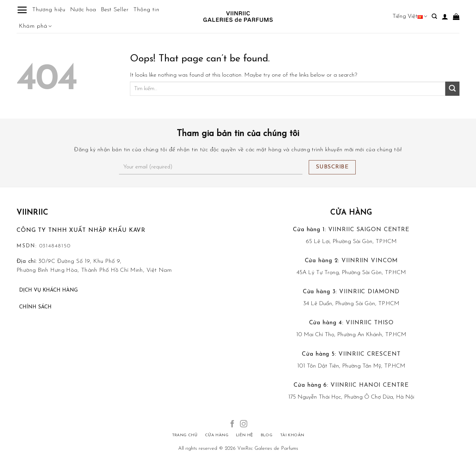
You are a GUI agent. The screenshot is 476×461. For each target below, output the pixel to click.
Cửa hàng (351, 213)
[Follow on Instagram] (244, 425)
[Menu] (22, 10)
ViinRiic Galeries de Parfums (268, 449)
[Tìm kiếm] (434, 16)
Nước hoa (83, 10)
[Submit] (452, 89)
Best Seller (115, 10)
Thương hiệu (49, 10)
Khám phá (35, 26)
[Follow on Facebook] (232, 425)
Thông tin (146, 10)
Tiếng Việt (410, 16)
